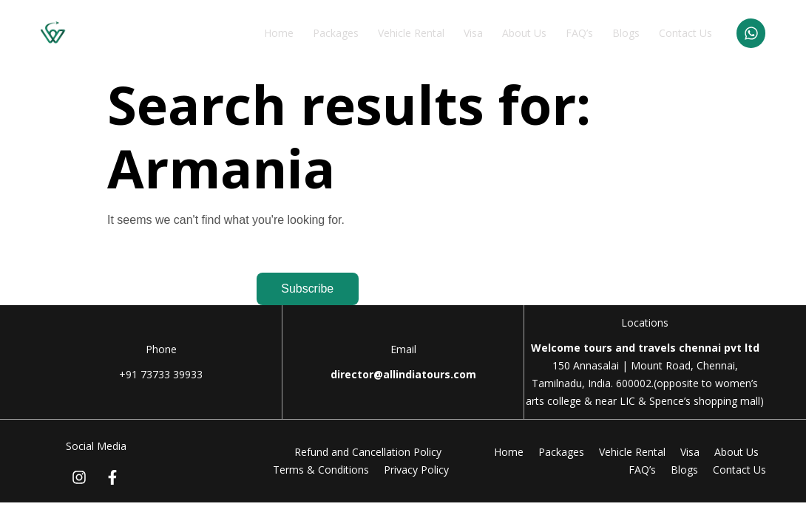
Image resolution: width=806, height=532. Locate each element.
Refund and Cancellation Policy (368, 452)
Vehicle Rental (410, 33)
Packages (335, 33)
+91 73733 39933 (161, 374)
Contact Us (685, 33)
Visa (473, 33)
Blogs (625, 33)
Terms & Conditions (321, 470)
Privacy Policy (416, 470)
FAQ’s (579, 33)
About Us (524, 33)
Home (278, 33)
